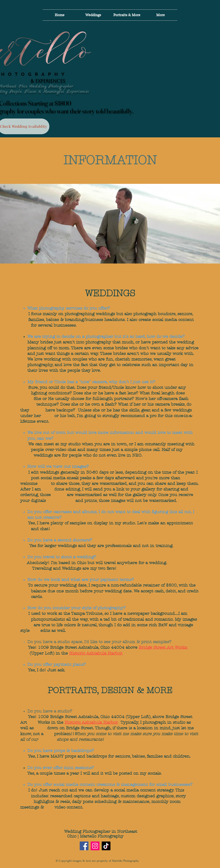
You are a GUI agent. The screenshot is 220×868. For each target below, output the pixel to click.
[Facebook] (84, 846)
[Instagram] (95, 846)
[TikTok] (106, 846)
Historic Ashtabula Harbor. (96, 653)
